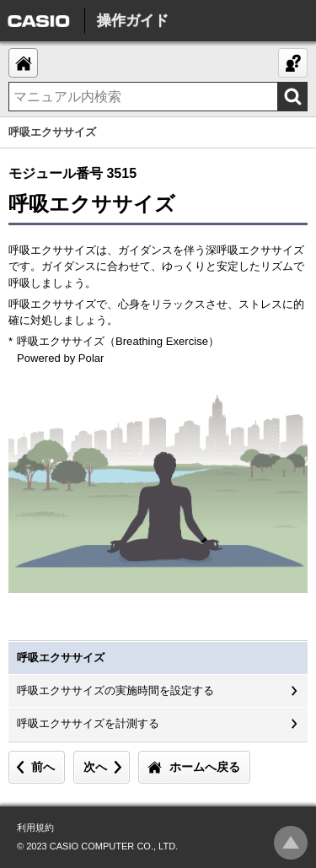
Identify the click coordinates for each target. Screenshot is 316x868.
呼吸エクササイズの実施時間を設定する (115, 690)
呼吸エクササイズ (61, 658)
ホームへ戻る (205, 767)
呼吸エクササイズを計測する (88, 723)
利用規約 (35, 828)
